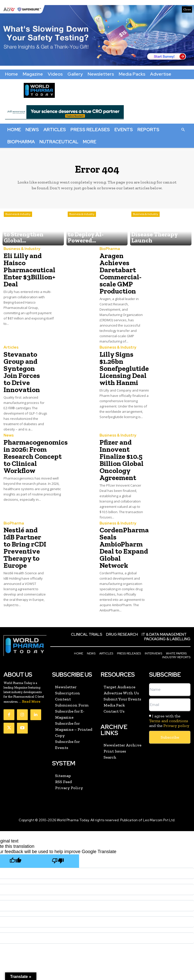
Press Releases (90, 130)
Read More (31, 669)
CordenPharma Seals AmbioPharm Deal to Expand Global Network (121, 519)
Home (11, 74)
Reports (148, 130)
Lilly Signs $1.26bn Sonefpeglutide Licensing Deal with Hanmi (121, 359)
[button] (183, 129)
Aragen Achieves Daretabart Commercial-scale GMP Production (118, 270)
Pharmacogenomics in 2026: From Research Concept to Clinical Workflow (32, 435)
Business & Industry (18, 227)
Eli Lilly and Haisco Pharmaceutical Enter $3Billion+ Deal (26, 267)
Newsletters (101, 74)
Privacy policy (176, 693)
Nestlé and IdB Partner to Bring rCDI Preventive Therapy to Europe (24, 519)
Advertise (161, 74)
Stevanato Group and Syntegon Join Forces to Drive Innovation (24, 359)
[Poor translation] (58, 828)
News (32, 130)
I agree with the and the (169, 688)
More (90, 142)
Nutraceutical (59, 142)
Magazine (33, 74)
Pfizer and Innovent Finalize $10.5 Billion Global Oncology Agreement (119, 438)
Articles (55, 130)
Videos (55, 74)
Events (124, 130)
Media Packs (132, 74)
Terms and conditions (169, 688)
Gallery (75, 74)
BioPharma (21, 142)
